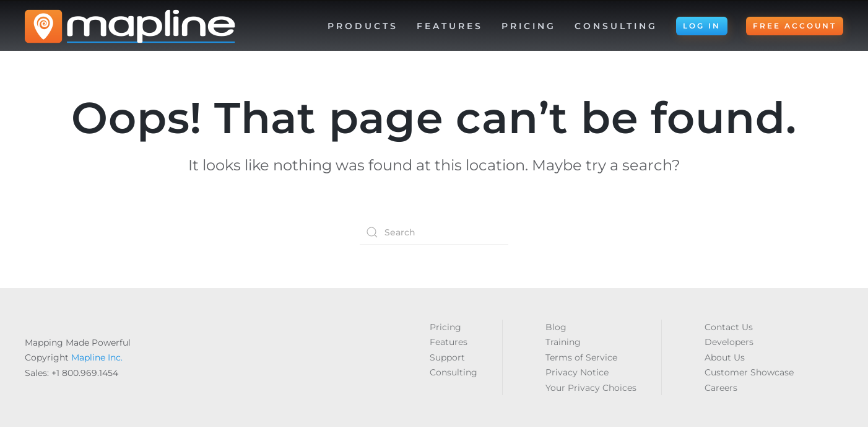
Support (447, 357)
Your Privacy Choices (591, 388)
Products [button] (363, 26)
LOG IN (702, 26)
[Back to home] (130, 26)
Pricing (529, 26)
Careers (721, 388)
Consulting (616, 26)
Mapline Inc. (97, 357)
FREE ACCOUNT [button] (795, 26)
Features (449, 342)
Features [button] (450, 26)
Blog (556, 327)
